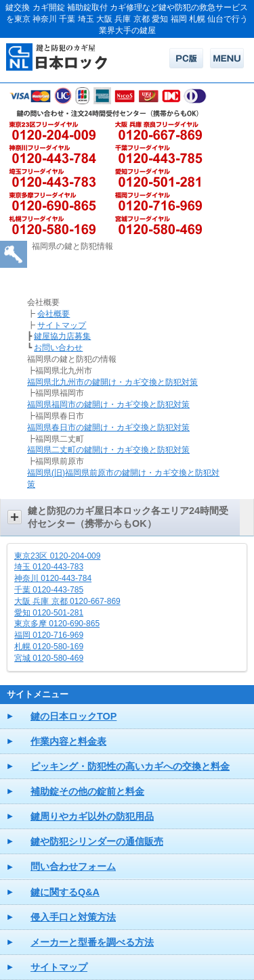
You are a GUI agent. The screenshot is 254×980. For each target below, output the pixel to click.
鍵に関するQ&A (65, 892)
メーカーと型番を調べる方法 (92, 942)
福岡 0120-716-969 (49, 635)
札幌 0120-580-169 (49, 647)
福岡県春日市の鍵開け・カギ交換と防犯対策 (108, 427)
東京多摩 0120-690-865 (57, 624)
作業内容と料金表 (68, 741)
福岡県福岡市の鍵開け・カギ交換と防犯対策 (108, 404)
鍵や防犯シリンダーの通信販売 (97, 841)
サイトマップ (62, 325)
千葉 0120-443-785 (49, 590)
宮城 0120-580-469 (49, 658)
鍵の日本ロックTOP (73, 716)
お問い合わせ (58, 348)
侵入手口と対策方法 (73, 917)
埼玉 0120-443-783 (49, 567)
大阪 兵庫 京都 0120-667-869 (67, 601)
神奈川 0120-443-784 (53, 578)
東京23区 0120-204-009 (57, 556)
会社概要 (54, 314)
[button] (127, 517)
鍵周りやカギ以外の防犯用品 (92, 816)
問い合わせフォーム (73, 866)
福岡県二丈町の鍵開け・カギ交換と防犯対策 (108, 450)
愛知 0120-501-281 (49, 613)
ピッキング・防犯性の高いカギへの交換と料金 (130, 766)
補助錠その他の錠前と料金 (87, 791)
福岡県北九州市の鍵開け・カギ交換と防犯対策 (112, 382)
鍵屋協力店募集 (62, 336)
